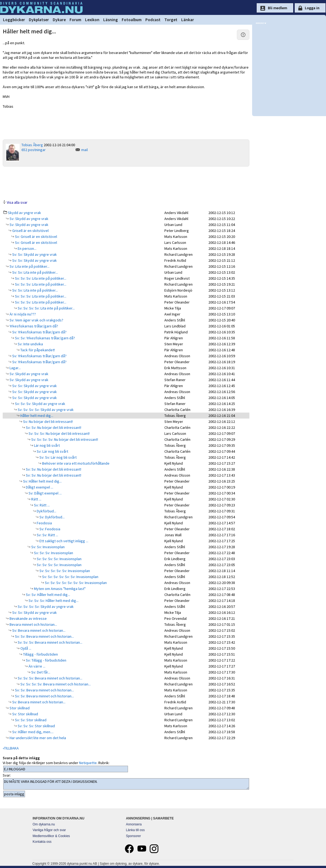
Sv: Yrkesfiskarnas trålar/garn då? (39, 332)
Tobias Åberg (32, 145)
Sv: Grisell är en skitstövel (36, 237)
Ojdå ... (25, 648)
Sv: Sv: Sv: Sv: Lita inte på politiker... (46, 308)
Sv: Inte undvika (30, 344)
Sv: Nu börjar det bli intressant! (48, 422)
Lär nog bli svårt (46, 445)
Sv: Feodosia (49, 529)
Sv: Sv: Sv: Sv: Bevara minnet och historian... (55, 684)
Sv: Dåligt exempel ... (45, 493)
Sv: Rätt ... (41, 505)
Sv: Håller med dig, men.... (32, 732)
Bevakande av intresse (28, 618)
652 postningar (34, 150)
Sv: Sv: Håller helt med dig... (48, 595)
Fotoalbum (132, 20)
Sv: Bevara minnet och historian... (38, 630)
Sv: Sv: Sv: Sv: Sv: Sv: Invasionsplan (70, 577)
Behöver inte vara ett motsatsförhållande (75, 463)
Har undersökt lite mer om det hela (37, 738)
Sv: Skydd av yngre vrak (29, 219)
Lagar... (15, 368)
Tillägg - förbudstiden (40, 654)
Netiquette (88, 763)
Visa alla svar (17, 202)
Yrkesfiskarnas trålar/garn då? (33, 326)
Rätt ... (36, 499)
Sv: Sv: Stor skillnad (30, 720)
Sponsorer (133, 836)
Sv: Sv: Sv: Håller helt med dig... (53, 601)
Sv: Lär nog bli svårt (52, 451)
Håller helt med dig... (36, 416)
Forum (75, 20)
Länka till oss (135, 830)
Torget (171, 20)
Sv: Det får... (40, 672)
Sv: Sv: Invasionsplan (48, 547)
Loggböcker (14, 20)
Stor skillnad (19, 708)
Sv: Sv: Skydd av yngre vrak (34, 254)
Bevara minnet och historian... (33, 624)
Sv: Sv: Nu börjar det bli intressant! (53, 427)
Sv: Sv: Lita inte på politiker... (35, 272)
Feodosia (44, 523)
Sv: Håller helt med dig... (42, 481)
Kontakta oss (42, 842)
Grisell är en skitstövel (30, 231)
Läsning (111, 20)
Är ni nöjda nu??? (22, 314)
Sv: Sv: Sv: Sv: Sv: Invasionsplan (64, 571)
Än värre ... (37, 666)
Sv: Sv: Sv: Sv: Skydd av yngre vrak (45, 410)
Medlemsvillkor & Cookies (51, 836)
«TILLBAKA (11, 748)
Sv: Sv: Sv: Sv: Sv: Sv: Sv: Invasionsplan (75, 583)
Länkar (188, 20)
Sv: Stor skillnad (25, 714)
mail (84, 150)
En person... (27, 248)
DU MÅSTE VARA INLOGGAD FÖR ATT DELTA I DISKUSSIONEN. (126, 784)
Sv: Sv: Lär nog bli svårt (58, 457)
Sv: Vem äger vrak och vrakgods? (36, 320)
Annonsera (134, 824)
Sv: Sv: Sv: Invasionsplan (53, 553)
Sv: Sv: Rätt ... (47, 535)
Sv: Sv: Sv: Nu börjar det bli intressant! (59, 433)
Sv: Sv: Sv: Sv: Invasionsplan (59, 559)
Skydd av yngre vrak (24, 213)
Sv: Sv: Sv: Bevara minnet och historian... (50, 642)
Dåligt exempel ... (39, 487)
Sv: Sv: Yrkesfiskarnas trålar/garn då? (45, 338)
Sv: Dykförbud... (52, 517)
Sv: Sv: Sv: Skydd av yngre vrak (40, 404)
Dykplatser (39, 20)
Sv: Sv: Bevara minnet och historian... (44, 636)
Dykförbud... (46, 511)
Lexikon (92, 20)
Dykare (59, 20)
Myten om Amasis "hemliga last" (59, 589)
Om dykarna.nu (44, 824)
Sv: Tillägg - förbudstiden (46, 660)
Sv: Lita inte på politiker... (29, 266)
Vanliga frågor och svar (49, 830)
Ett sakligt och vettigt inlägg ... (63, 541)
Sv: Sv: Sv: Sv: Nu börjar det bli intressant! (64, 439)
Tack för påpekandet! (37, 350)
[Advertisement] (126, 183)
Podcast (153, 20)
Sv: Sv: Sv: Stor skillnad (36, 726)
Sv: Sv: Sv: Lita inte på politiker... (40, 278)
